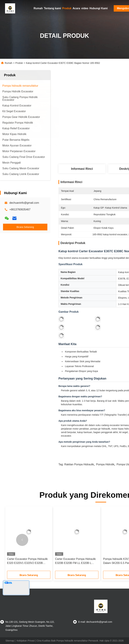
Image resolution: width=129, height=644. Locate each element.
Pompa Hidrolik (105, 464)
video (85, 8)
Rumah (38, 8)
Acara (76, 8)
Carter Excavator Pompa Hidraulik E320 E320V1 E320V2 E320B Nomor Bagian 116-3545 (27, 561)
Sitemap (10, 641)
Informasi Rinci (82, 169)
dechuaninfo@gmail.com (24, 203)
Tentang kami (52, 8)
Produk (67, 8)
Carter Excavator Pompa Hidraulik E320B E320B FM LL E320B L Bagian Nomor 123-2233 (75, 561)
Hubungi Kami (99, 8)
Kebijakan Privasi (26, 641)
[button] (22, 540)
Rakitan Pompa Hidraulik (79, 464)
